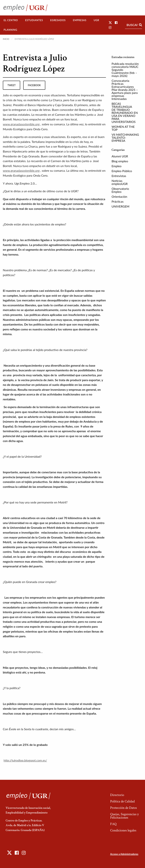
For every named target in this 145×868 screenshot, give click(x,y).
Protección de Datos (123, 808)
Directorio (117, 795)
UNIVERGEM (120, 206)
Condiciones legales (123, 830)
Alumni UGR (120, 156)
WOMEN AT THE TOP (123, 128)
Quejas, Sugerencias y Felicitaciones (124, 816)
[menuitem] (11, 20)
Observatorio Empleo (120, 190)
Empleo (116, 166)
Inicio (6, 39)
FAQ (113, 824)
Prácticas (118, 201)
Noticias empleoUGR (120, 182)
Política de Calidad (122, 801)
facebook (34, 85)
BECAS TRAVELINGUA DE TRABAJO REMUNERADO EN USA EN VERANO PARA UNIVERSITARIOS (125, 113)
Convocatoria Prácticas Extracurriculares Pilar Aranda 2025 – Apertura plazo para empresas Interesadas (125, 90)
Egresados (58, 20)
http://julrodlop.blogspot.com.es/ (25, 760)
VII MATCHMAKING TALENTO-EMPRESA (125, 138)
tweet (11, 85)
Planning (10, 30)
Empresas (80, 20)
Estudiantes (34, 20)
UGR (96, 20)
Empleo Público (122, 171)
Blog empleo (120, 161)
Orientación (119, 197)
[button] (110, 23)
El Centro (11, 20)
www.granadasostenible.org (21, 124)
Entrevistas (119, 176)
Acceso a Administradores (124, 854)
